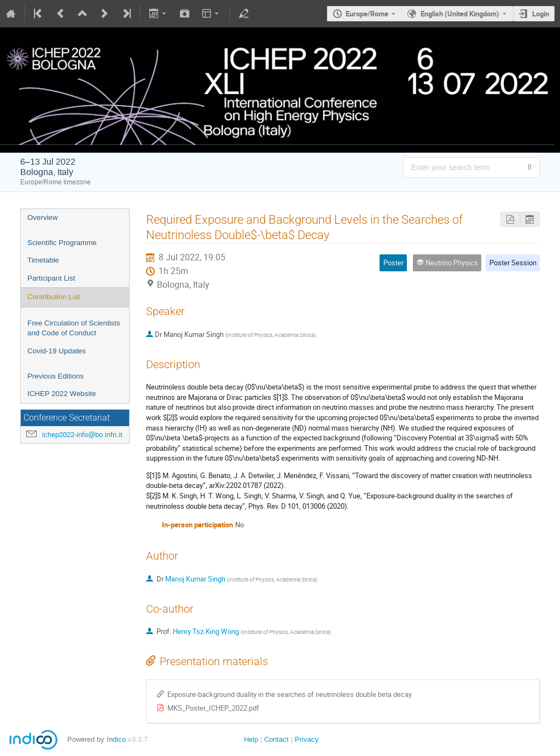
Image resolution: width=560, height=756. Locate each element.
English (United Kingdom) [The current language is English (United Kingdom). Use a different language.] (460, 14)
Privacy (307, 739)
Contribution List (54, 297)
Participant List (51, 278)
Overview (43, 217)
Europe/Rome (367, 14)
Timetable (43, 260)
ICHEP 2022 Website (62, 394)
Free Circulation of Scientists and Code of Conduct (74, 328)
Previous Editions (56, 376)
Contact (276, 739)
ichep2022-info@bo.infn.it (82, 435)
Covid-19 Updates (57, 351)
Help (251, 739)
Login (541, 14)
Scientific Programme (62, 243)
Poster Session (513, 263)
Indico (116, 739)
